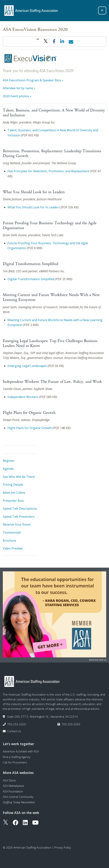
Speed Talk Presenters (19, 517)
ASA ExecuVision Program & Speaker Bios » (33, 80)
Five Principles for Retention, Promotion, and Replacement (48, 171)
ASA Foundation (13, 791)
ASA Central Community (18, 797)
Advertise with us (98, 660)
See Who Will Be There (19, 477)
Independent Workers (23, 397)
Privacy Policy (63, 847)
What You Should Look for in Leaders (34, 207)
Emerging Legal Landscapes (27, 366)
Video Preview (13, 548)
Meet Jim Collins (14, 493)
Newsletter (19, 802)
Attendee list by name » (19, 88)
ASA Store (9, 780)
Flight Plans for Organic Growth (30, 428)
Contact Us (14, 731)
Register (9, 461)
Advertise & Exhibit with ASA (21, 751)
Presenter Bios (13, 501)
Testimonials (12, 532)
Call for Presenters (15, 762)
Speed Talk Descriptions (20, 509)
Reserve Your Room (17, 524)
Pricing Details (13, 485)
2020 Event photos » (17, 96)
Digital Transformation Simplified (31, 279)
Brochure (9, 541)
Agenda (8, 469)
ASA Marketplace (13, 786)
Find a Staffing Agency (17, 757)
